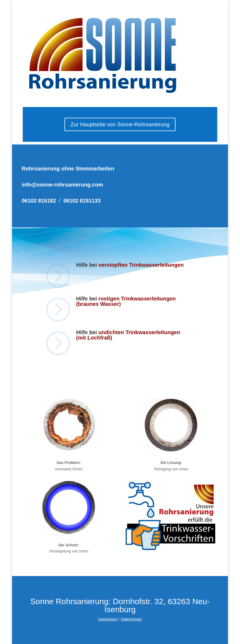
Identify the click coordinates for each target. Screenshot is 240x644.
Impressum (107, 619)
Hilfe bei (87, 299)
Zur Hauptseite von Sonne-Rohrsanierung (120, 124)
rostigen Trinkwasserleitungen (137, 299)
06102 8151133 (82, 201)
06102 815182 (39, 201)
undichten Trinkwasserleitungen (139, 332)
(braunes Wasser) (98, 304)
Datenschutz (131, 619)
